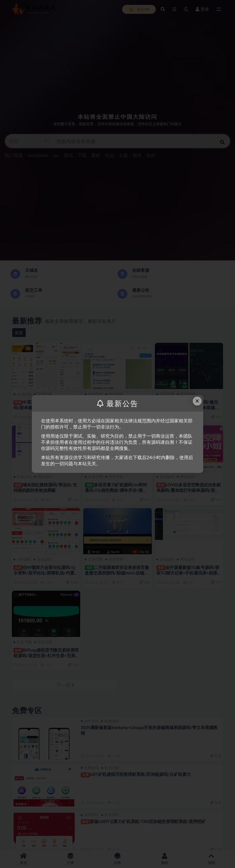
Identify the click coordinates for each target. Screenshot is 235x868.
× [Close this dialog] (197, 401)
